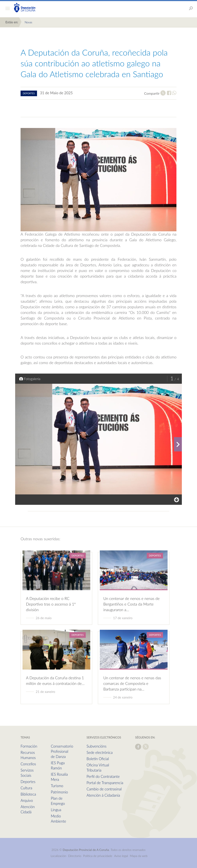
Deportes (28, 782)
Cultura (26, 788)
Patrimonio (59, 792)
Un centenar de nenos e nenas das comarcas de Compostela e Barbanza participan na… (132, 683)
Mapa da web (139, 856)
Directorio (75, 856)
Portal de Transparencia (105, 783)
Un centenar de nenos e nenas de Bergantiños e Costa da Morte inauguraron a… (131, 604)
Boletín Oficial (98, 759)
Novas (28, 22)
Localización (58, 856)
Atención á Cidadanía (103, 795)
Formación (29, 746)
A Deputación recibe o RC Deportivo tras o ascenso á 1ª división (51, 604)
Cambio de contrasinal (104, 789)
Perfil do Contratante (103, 776)
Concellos (28, 764)
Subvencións (97, 746)
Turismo (57, 786)
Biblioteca (28, 794)
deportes (29, 93)
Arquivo (27, 800)
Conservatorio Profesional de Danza (62, 751)
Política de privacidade (98, 856)
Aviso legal (121, 856)
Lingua (56, 810)
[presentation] (178, 444)
